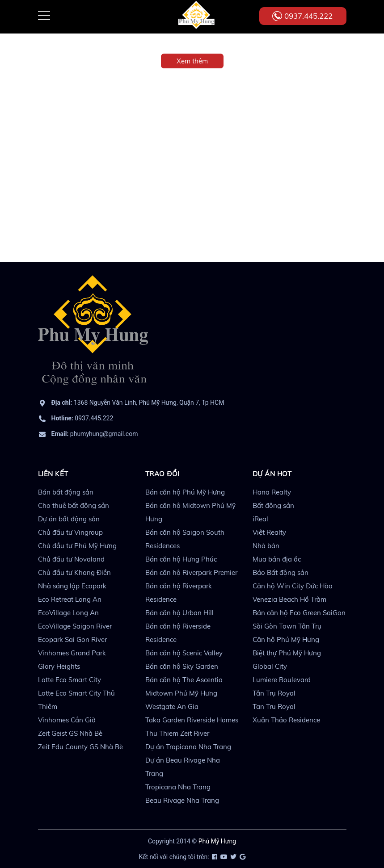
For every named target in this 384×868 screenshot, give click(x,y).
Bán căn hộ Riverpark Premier (191, 572)
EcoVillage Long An (68, 613)
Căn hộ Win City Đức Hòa (293, 586)
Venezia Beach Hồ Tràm (289, 599)
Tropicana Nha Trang (178, 787)
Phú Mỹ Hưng (217, 841)
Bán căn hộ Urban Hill (179, 613)
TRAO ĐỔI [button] (162, 474)
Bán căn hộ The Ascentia (184, 680)
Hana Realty (272, 492)
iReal (260, 519)
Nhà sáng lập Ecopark (72, 586)
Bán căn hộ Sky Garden (182, 666)
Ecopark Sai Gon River (72, 639)
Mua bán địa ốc (277, 559)
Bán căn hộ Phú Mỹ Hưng (185, 492)
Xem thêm (192, 61)
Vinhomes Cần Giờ (67, 720)
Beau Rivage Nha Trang (182, 800)
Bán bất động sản (66, 492)
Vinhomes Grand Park (72, 653)
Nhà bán (266, 546)
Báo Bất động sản (281, 572)
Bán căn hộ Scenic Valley (184, 653)
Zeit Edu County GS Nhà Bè (80, 747)
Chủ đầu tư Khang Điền (74, 572)
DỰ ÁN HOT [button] (272, 474)
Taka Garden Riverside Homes (192, 720)
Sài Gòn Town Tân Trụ (287, 626)
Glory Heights (59, 666)
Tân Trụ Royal (274, 693)
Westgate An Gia (172, 707)
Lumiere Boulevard (282, 680)
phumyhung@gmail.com (95, 434)
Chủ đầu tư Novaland (71, 559)
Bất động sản (273, 505)
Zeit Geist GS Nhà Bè (70, 733)
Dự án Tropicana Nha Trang (188, 747)
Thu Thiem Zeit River (177, 733)
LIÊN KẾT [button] (53, 474)
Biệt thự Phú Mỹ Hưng (287, 653)
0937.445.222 (308, 16)
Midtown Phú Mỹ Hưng (181, 693)
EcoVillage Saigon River (75, 626)
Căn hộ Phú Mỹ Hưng (286, 639)
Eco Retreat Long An (70, 599)
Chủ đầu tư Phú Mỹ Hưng (77, 546)
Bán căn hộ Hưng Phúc (181, 559)
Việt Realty (269, 532)
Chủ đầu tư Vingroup (70, 532)
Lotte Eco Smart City (70, 680)
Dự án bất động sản (69, 519)
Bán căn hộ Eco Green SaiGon (299, 613)
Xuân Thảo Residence (286, 720)
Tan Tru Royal (274, 707)
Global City (270, 666)
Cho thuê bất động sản (74, 505)
